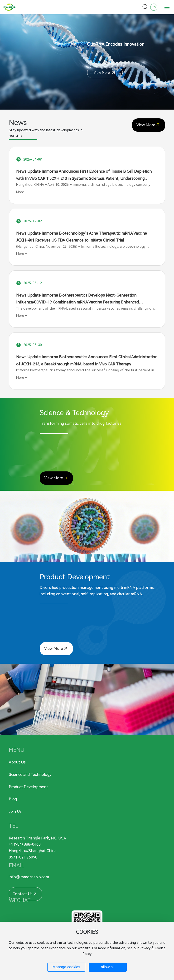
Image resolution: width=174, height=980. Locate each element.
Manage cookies (66, 967)
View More (105, 73)
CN (154, 7)
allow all (108, 967)
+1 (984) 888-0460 (25, 844)
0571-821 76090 (23, 857)
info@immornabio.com (29, 877)
